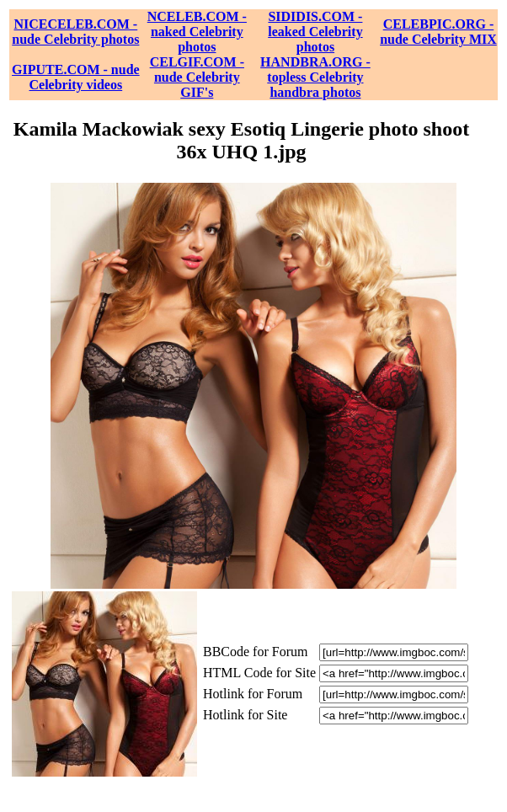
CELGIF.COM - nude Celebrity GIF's (197, 77)
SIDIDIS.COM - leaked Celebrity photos (315, 32)
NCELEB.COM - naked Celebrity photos (197, 32)
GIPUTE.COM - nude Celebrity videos (76, 77)
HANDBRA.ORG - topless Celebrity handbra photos (315, 77)
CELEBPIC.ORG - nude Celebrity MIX (438, 32)
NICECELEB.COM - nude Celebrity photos (75, 32)
